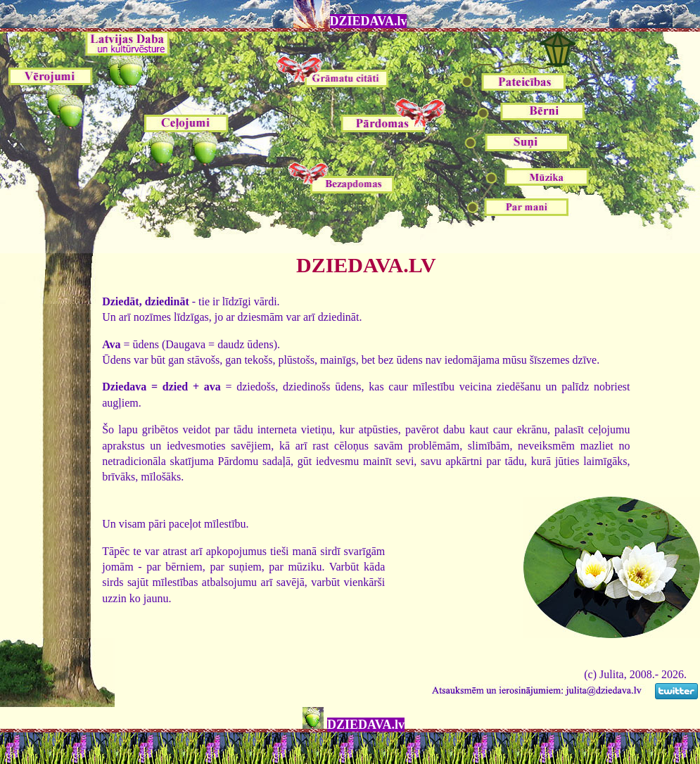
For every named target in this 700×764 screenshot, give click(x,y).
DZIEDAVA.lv (369, 21)
